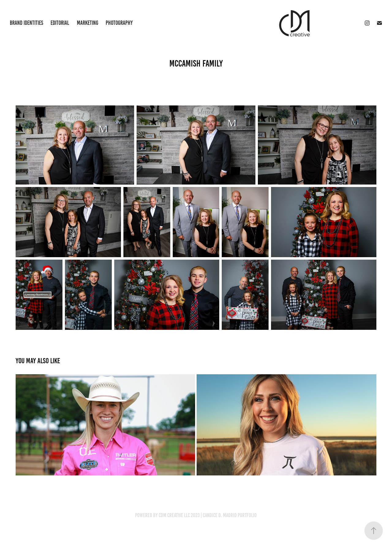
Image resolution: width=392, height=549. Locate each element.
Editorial (60, 23)
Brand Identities (26, 23)
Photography (119, 23)
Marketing (88, 23)
